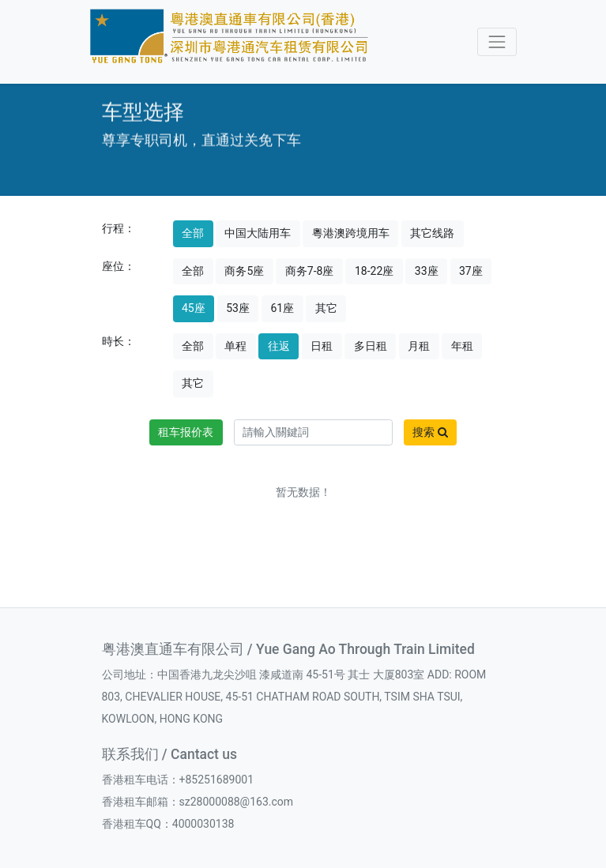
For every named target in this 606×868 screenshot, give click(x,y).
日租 (322, 346)
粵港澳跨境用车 (351, 233)
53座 (238, 308)
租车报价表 (186, 432)
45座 (194, 308)
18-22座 (374, 271)
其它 (326, 308)
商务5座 (244, 271)
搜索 (430, 432)
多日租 (371, 346)
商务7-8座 (310, 271)
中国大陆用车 (258, 233)
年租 (462, 346)
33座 (427, 271)
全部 (193, 233)
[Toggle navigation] (497, 41)
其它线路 (432, 233)
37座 (471, 271)
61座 (282, 308)
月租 (419, 346)
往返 (279, 346)
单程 (235, 346)
